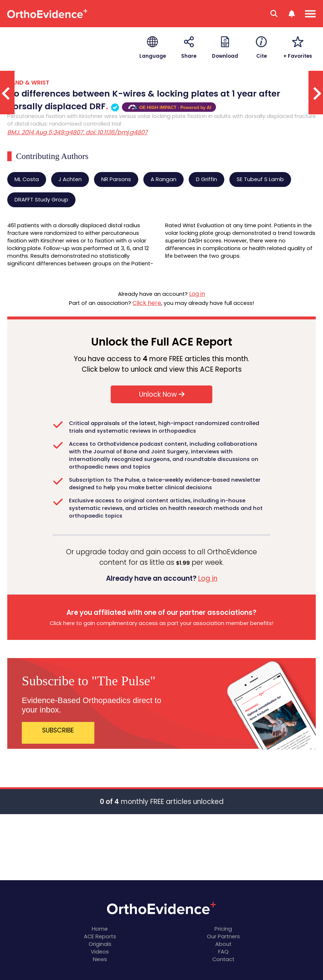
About (223, 944)
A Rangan (163, 179)
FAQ (223, 952)
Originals (100, 944)
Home (100, 929)
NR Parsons (116, 179)
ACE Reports (100, 936)
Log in (197, 294)
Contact (223, 959)
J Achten (70, 179)
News (100, 959)
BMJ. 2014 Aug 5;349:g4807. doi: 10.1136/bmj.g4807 (77, 132)
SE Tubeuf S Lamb (260, 179)
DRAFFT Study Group (41, 200)
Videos (100, 952)
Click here (147, 303)
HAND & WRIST (28, 83)
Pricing (223, 929)
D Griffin (207, 179)
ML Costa (27, 179)
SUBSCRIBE (58, 730)
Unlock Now (162, 394)
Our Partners (223, 936)
